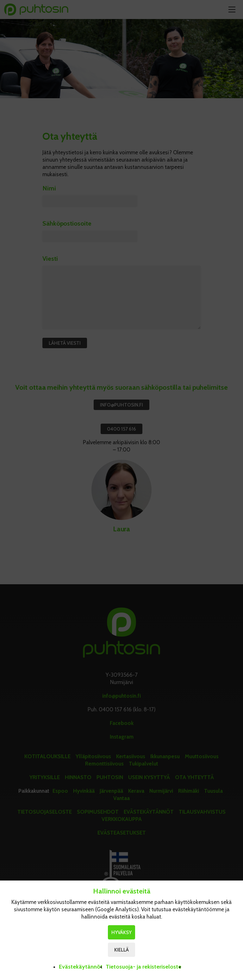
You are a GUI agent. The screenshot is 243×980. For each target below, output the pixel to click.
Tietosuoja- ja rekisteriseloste (143, 967)
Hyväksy (121, 932)
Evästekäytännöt (81, 967)
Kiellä (121, 950)
